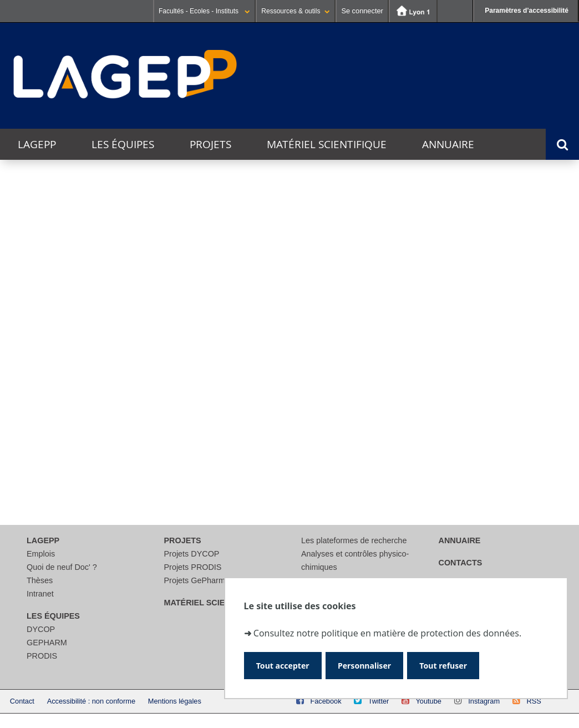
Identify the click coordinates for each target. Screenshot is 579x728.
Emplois (41, 554)
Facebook (326, 701)
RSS (534, 701)
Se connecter (362, 11)
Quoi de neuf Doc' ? (62, 567)
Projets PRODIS (193, 567)
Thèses (40, 580)
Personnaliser (375, 664)
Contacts (461, 563)
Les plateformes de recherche (354, 540)
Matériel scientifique (327, 144)
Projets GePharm (195, 580)
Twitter (379, 701)
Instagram (484, 701)
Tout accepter (286, 664)
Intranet (40, 594)
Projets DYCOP (192, 554)
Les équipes (123, 144)
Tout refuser (461, 664)
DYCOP (41, 629)
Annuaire (448, 144)
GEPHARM (47, 643)
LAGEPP (37, 144)
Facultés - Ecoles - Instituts (204, 11)
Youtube (428, 701)
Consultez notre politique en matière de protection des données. (387, 630)
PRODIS (42, 656)
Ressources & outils (296, 11)
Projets (210, 144)
